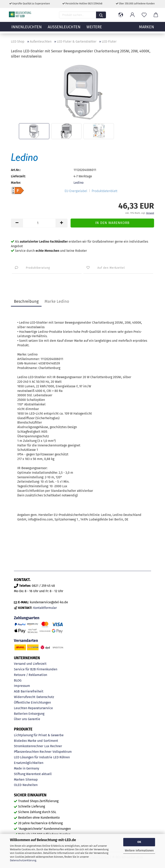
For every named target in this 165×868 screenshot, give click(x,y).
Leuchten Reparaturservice (33, 708)
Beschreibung (26, 301)
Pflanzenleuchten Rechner (33, 752)
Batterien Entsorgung (29, 714)
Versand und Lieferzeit (30, 664)
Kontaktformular (45, 608)
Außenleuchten (64, 29)
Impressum (22, 686)
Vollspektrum (62, 752)
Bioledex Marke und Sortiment (36, 741)
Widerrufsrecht (25, 697)
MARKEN (147, 29)
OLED (18, 785)
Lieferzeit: (18, 176)
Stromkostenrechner (29, 746)
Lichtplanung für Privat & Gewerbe (39, 735)
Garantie (34, 719)
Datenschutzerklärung (23, 860)
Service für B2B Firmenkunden (36, 669)
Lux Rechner (53, 746)
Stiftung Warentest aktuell (33, 774)
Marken (19, 780)
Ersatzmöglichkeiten (29, 763)
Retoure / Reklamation (31, 675)
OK (139, 842)
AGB (17, 691)
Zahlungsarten (27, 618)
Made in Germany (27, 768)
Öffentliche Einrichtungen (32, 703)
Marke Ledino (57, 301)
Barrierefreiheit (32, 691)
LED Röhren (62, 757)
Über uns (20, 719)
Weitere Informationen (139, 851)
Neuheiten (30, 785)
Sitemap (32, 780)
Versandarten (26, 641)
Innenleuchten (27, 29)
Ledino (79, 183)
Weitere (94, 29)
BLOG (18, 680)
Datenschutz (45, 697)
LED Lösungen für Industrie (33, 757)
